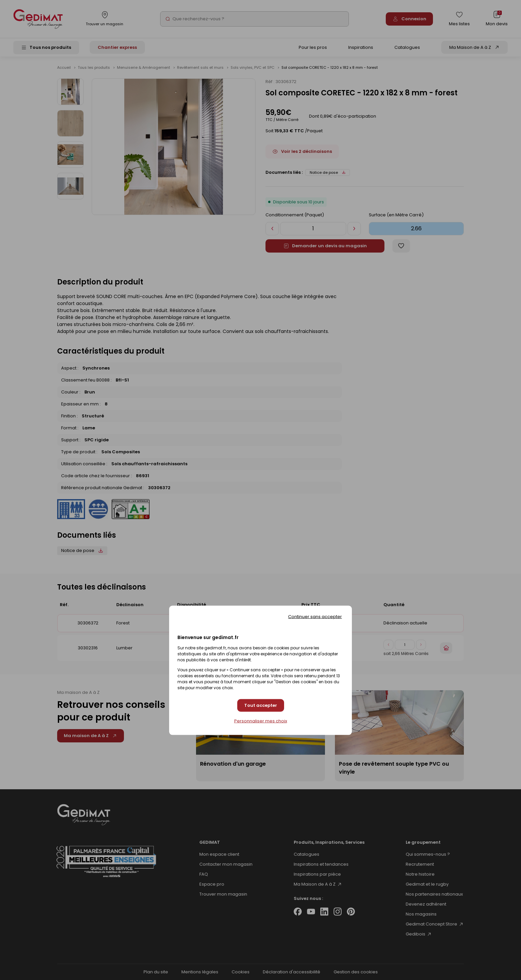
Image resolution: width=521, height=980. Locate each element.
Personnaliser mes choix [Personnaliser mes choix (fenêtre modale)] (261, 721)
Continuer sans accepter (315, 617)
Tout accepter (261, 705)
